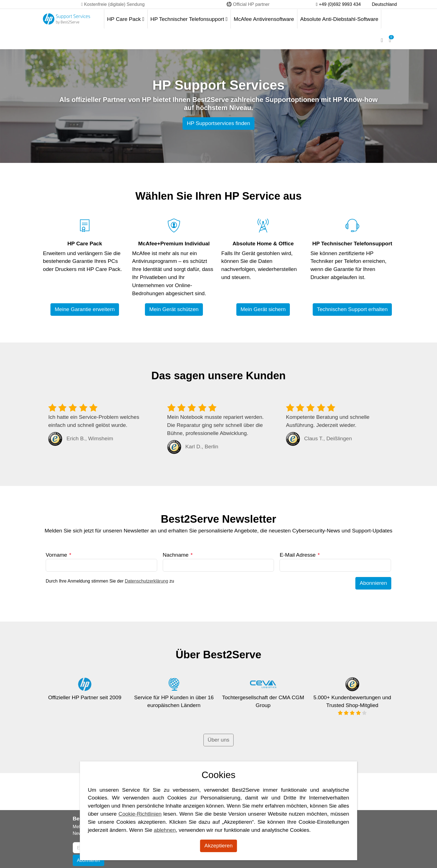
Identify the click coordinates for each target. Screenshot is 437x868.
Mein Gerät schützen (174, 309)
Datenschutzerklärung (147, 581)
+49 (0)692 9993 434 (338, 4)
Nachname (178, 555)
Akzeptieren (218, 846)
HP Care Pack (126, 19)
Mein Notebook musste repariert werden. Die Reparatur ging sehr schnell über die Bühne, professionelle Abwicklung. (216, 425)
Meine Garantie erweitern (85, 309)
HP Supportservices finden (219, 123)
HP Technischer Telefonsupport (189, 19)
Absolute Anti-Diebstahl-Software (339, 19)
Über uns (219, 740)
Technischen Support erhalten (352, 309)
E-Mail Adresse (300, 555)
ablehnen (165, 830)
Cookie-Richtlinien (140, 814)
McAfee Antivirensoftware (264, 19)
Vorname (59, 555)
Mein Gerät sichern (263, 309)
